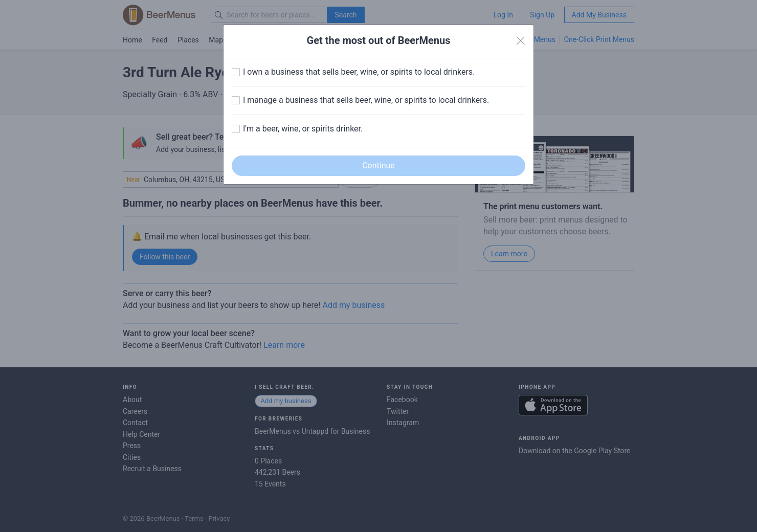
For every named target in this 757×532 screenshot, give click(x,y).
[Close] (521, 41)
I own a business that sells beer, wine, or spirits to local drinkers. (359, 72)
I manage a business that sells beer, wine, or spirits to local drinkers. (366, 100)
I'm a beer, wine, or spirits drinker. (303, 129)
